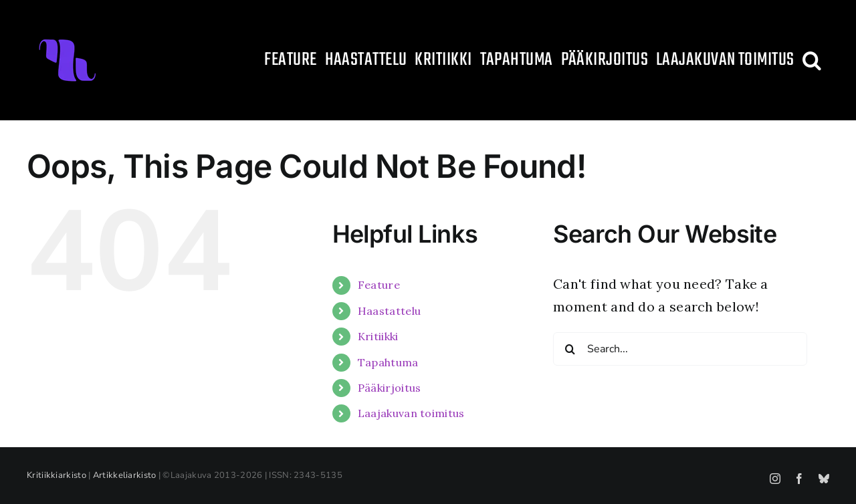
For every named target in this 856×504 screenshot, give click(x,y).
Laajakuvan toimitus (411, 413)
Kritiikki (378, 336)
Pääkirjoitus (390, 388)
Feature (379, 285)
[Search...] (680, 349)
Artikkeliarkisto (125, 475)
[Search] (570, 349)
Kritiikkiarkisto (57, 475)
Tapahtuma (388, 362)
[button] (812, 60)
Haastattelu (389, 311)
